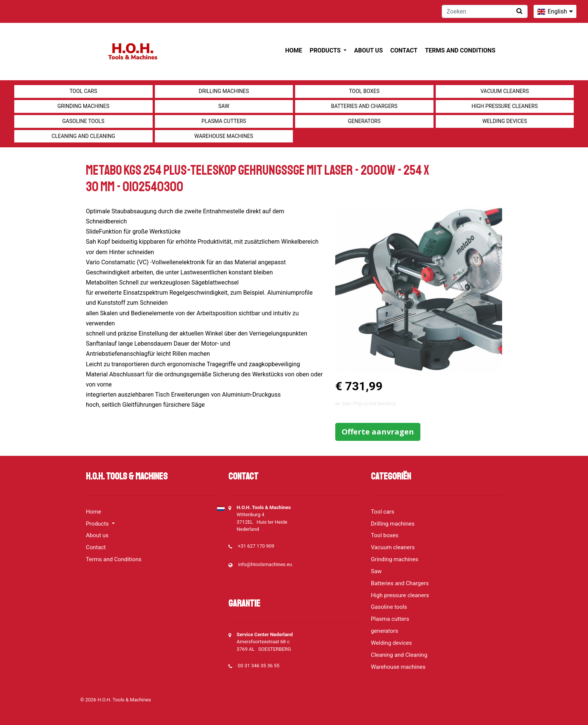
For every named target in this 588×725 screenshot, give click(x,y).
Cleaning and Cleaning (83, 136)
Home (294, 50)
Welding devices (505, 121)
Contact (404, 50)
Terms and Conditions (460, 50)
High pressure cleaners (505, 106)
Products (326, 50)
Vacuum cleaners (505, 91)
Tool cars (83, 91)
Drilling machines (224, 91)
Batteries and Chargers (364, 106)
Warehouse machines (224, 136)
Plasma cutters (224, 121)
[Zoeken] (485, 11)
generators (364, 121)
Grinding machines (83, 106)
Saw (224, 106)
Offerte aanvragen (378, 432)
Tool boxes (364, 91)
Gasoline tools (83, 121)
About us (368, 50)
